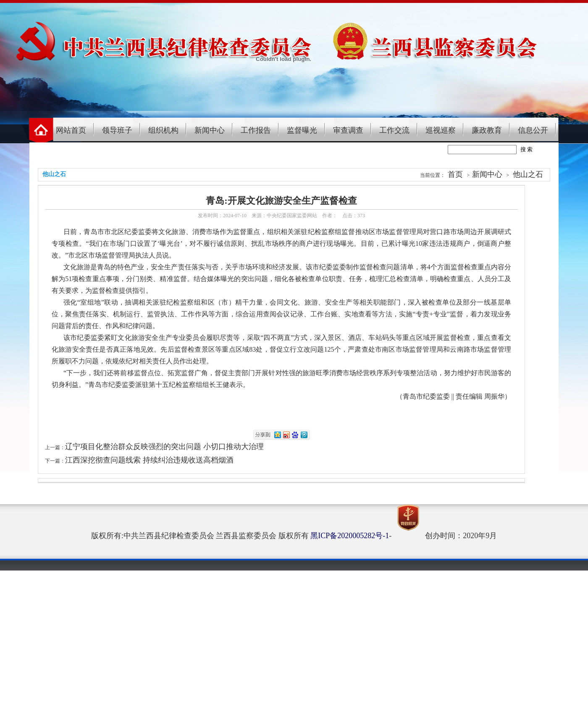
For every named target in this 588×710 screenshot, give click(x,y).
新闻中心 (210, 130)
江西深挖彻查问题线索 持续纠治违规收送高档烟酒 (149, 460)
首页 (455, 174)
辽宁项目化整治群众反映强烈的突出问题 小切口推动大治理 (164, 447)
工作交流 (394, 130)
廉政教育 (487, 130)
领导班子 (117, 130)
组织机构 (163, 130)
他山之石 (528, 174)
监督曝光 (302, 130)
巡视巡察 (441, 130)
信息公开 (533, 130)
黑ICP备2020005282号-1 (350, 536)
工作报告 (256, 130)
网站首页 (71, 130)
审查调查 (348, 130)
